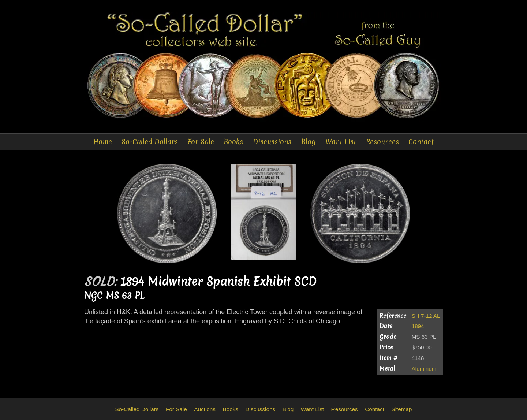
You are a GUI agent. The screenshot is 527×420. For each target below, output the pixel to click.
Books (233, 142)
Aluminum (424, 369)
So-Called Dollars (150, 142)
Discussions (272, 142)
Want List (341, 142)
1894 (418, 326)
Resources (382, 142)
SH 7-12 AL (426, 316)
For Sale (201, 142)
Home (103, 142)
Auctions (205, 409)
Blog (309, 142)
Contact (421, 142)
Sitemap (401, 409)
